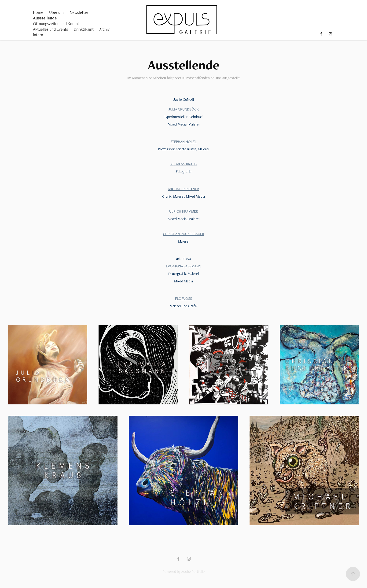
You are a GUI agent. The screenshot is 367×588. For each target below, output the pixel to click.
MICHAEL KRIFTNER (184, 189)
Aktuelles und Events (50, 29)
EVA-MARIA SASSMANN (183, 266)
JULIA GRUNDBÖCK (183, 109)
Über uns (57, 12)
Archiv (104, 29)
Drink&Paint (84, 29)
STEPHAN (178, 142)
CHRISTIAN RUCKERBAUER (183, 234)
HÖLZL (191, 142)
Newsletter (79, 12)
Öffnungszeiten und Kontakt (57, 24)
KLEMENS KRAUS (183, 164)
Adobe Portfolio (193, 571)
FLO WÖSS (183, 298)
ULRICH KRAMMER (184, 211)
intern (38, 35)
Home (38, 12)
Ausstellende (45, 18)
